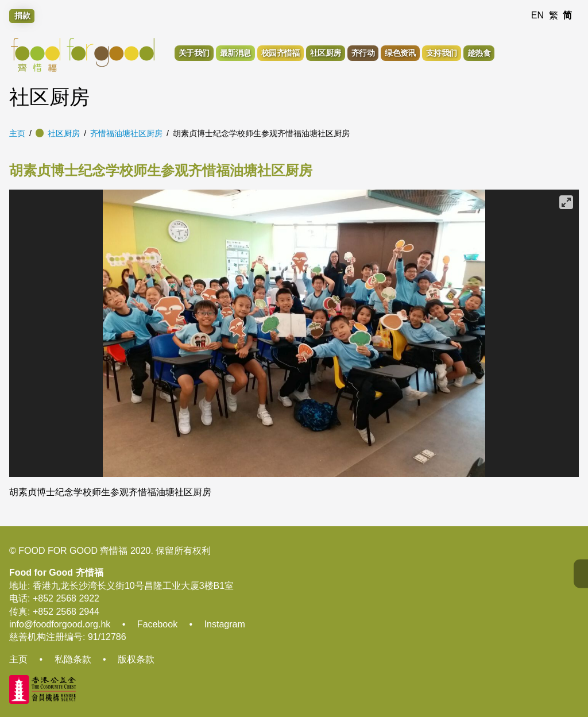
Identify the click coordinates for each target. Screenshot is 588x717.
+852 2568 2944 (66, 612)
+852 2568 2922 (66, 598)
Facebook (157, 624)
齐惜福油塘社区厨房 (126, 133)
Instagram (225, 624)
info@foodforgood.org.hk (60, 624)
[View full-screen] (566, 202)
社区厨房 (64, 133)
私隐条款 (73, 659)
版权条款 (136, 659)
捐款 (22, 16)
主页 (17, 133)
